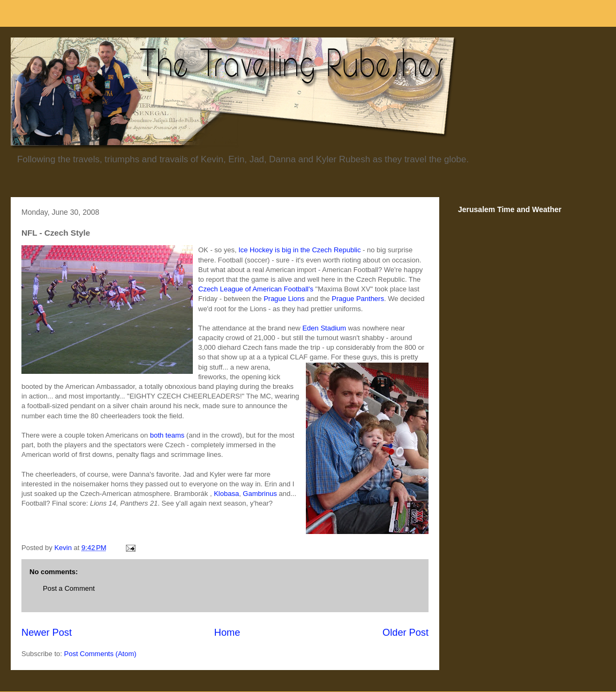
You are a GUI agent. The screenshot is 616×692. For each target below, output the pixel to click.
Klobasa (226, 494)
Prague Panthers (358, 299)
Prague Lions (284, 299)
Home (227, 633)
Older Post (405, 633)
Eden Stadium (324, 328)
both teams (167, 435)
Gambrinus (260, 494)
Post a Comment (69, 588)
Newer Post (47, 633)
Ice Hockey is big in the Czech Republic (299, 250)
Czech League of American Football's (256, 289)
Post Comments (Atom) (100, 654)
